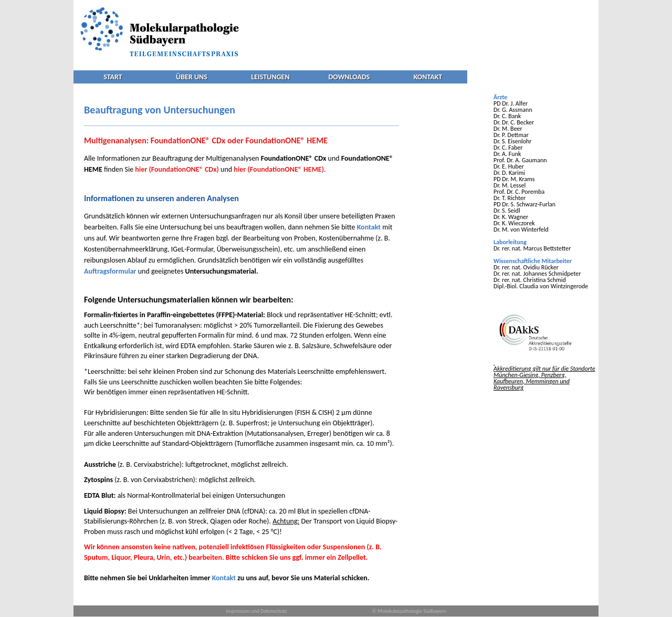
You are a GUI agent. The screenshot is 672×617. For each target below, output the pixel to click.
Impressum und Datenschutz (257, 611)
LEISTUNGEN (270, 77)
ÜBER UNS (192, 77)
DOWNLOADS (349, 77)
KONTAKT (428, 77)
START (113, 77)
